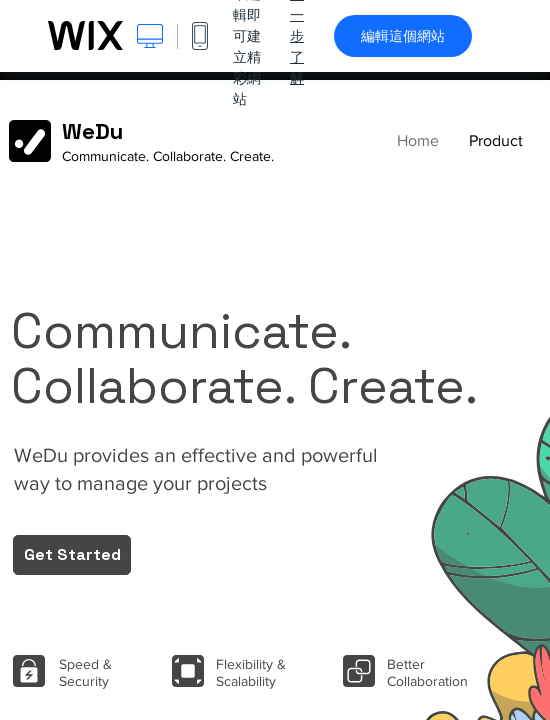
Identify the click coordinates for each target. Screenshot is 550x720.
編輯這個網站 (403, 36)
